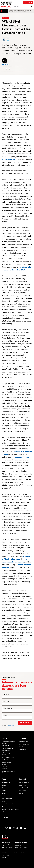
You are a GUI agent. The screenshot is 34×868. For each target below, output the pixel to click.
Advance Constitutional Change (8, 772)
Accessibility (5, 857)
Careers (4, 793)
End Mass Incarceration (8, 760)
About (4, 779)
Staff (3, 796)
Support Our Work (24, 782)
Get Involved (24, 779)
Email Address (7, 708)
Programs (4, 791)
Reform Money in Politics (6, 754)
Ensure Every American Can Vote (8, 742)
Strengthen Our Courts (8, 757)
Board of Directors (7, 799)
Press (3, 788)
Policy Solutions (23, 747)
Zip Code (5, 715)
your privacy (11, 726)
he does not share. (22, 457)
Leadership (5, 801)
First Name (6, 694)
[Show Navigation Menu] (4, 11)
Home (11, 10)
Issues (4, 738)
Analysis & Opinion (22, 10)
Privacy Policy (5, 855)
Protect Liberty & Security (6, 763)
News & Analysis (23, 742)
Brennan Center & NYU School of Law (10, 810)
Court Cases (22, 750)
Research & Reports (24, 744)
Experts (5, 817)
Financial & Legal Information (10, 804)
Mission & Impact (7, 782)
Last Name (5, 701)
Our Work (15, 10)
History (4, 785)
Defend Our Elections (8, 746)
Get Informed (22, 785)
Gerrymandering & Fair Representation (8, 749)
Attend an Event (23, 788)
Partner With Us (23, 791)
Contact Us (5, 807)
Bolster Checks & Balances (7, 768)
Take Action (22, 793)
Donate (28, 3)
